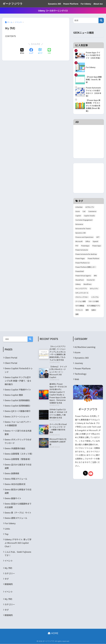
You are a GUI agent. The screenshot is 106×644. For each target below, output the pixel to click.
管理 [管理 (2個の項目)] (77, 314)
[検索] (101, 20)
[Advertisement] (89, 131)
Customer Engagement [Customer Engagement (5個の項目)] (84, 220)
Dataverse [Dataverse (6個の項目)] (79, 224)
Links (7, 529)
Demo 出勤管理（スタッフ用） (19, 454)
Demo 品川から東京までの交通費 (18, 466)
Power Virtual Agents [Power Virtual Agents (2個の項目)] (83, 276)
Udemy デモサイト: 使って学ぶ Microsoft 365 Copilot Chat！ (18, 543)
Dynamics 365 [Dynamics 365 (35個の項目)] (81, 233)
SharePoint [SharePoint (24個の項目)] (80, 280)
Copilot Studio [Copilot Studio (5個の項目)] (89, 216)
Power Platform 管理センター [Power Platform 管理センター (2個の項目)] (86, 267)
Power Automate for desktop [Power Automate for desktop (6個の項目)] (86, 254)
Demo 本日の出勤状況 (15, 484)
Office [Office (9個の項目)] (88, 241)
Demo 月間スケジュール (16, 479)
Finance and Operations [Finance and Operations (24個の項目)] (84, 237)
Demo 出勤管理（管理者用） (18, 459)
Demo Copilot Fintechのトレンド (19, 370)
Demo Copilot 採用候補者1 (17, 400)
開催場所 (9, 584)
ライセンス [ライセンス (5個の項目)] (79, 310)
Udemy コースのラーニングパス (53, 11)
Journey (79, 363)
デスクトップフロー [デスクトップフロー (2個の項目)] (82, 297)
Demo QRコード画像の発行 (18, 411)
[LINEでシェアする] (49, 51)
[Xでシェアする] (22, 51)
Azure (78, 352)
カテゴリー (10, 573)
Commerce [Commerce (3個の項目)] (92, 211)
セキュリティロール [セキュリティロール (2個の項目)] (82, 293)
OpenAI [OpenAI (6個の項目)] (95, 241)
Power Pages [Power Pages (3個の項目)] (80, 259)
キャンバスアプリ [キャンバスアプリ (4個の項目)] (81, 289)
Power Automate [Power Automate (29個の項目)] (82, 250)
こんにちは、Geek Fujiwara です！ (18, 554)
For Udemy (86, 4)
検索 (30, 339)
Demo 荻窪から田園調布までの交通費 (18, 505)
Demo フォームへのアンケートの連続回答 (18, 424)
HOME (53, 633)
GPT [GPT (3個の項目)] (98, 237)
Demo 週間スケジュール (16, 518)
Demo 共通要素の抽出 (15, 448)
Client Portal (11, 358)
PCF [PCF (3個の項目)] (77, 246)
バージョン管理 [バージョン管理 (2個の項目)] (80, 301)
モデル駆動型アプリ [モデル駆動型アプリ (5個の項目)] (93, 306)
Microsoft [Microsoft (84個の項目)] (79, 241)
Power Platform (71, 4)
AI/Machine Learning (85, 347)
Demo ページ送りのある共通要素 (18, 433)
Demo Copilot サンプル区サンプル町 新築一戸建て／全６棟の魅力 (18, 381)
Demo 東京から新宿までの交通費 (18, 491)
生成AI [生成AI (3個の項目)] (94, 310)
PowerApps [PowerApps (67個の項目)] (85, 246)
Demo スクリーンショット (17, 416)
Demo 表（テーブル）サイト (18, 513)
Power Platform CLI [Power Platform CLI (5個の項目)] (83, 263)
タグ (7, 579)
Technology (81, 374)
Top (7, 534)
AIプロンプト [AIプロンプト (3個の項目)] (90, 207)
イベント (9, 561)
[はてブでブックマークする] (40, 51)
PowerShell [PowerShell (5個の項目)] (80, 271)
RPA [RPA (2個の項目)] (95, 276)
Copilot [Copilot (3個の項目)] (78, 216)
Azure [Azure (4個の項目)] (78, 211)
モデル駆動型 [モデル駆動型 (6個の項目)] (80, 306)
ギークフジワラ (13, 4)
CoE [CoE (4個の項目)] (84, 211)
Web (77, 379)
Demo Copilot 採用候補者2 (17, 406)
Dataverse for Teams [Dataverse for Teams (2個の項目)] (83, 228)
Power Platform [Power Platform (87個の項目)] (93, 259)
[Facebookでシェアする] (31, 51)
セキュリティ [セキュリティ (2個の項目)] (94, 289)
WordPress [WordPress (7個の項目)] (88, 284)
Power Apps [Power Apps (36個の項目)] (97, 246)
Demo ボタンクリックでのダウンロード (18, 441)
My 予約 (8, 568)
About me (98, 4)
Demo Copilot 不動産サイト (18, 390)
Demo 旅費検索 (12, 473)
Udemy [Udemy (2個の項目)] (78, 284)
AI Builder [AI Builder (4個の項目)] (79, 207)
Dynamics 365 (54, 4)
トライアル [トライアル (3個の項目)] (95, 297)
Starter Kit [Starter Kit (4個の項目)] (91, 280)
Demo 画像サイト (13, 498)
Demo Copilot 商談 (14, 395)
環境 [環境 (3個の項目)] (87, 310)
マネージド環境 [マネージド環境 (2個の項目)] (93, 301)
